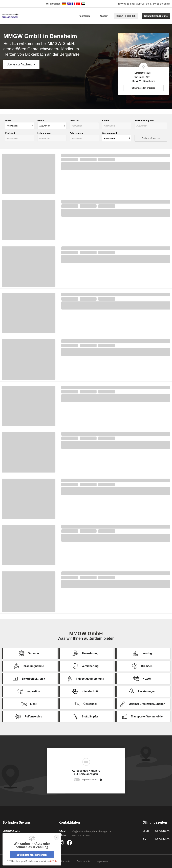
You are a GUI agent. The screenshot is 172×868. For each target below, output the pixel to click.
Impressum (103, 861)
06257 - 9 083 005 (126, 16)
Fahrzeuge (85, 16)
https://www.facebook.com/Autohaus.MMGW (70, 843)
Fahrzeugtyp (76, 133)
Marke (8, 121)
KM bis (106, 121)
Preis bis (74, 121)
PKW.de (53, 861)
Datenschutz (83, 861)
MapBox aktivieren (90, 780)
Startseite (65, 861)
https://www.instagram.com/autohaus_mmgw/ (62, 843)
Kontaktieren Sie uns (156, 16)
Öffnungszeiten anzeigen (143, 88)
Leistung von (44, 133)
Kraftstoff (10, 133)
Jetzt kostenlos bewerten (32, 855)
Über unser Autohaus (20, 65)
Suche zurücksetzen (151, 138)
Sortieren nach (110, 133)
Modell (41, 121)
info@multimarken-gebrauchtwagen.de (91, 831)
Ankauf (104, 16)
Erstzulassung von (144, 121)
